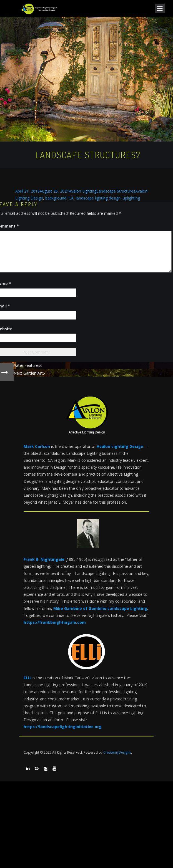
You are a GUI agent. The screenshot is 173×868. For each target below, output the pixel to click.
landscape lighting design (98, 198)
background (56, 198)
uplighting (131, 198)
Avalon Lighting (83, 191)
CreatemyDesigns (117, 752)
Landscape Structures (116, 191)
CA (71, 198)
